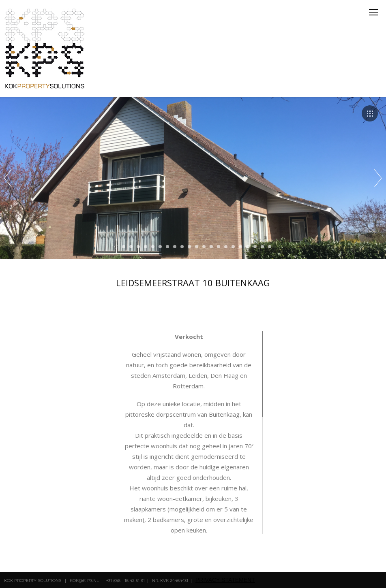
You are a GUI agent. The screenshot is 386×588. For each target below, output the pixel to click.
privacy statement (225, 580)
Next (378, 178)
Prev (8, 178)
